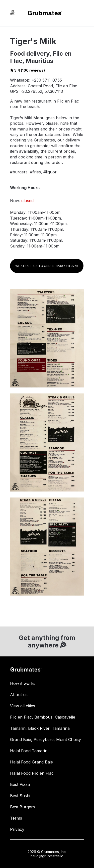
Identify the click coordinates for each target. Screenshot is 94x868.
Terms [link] (16, 818)
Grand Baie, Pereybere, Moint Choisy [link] (45, 740)
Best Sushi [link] (20, 796)
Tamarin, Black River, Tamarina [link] (40, 728)
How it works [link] (23, 683)
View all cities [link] (23, 706)
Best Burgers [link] (22, 807)
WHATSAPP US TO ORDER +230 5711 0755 (47, 266)
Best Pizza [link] (20, 784)
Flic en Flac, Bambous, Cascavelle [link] (43, 717)
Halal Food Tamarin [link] (29, 751)
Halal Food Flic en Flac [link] (32, 773)
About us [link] (19, 695)
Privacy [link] (17, 829)
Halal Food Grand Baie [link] (31, 762)
